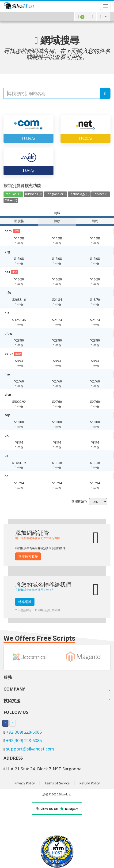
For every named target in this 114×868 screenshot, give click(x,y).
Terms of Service (57, 783)
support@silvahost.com (30, 749)
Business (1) (34, 194)
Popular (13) (13, 194)
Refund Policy (89, 783)
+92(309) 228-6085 (24, 732)
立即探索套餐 (28, 556)
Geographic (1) (55, 194)
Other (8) (11, 200)
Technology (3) (79, 194)
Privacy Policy (25, 783)
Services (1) (101, 194)
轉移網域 (25, 602)
